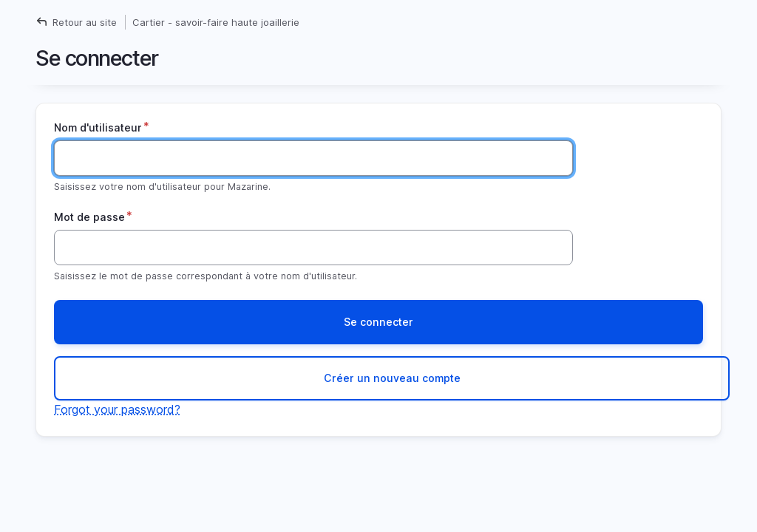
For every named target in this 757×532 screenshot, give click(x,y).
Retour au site (85, 22)
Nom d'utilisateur (98, 127)
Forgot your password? (117, 409)
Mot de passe (89, 217)
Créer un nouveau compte (392, 378)
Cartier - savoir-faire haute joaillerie (216, 22)
